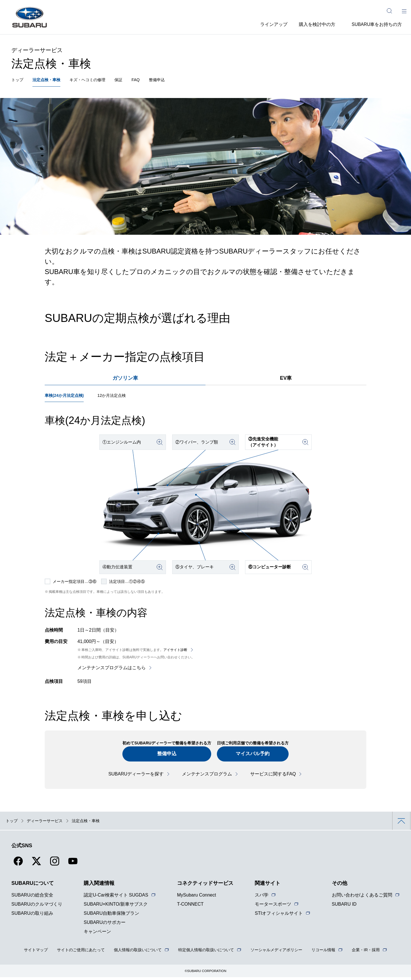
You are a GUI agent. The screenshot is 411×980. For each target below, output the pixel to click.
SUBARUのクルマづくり (37, 907)
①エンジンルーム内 (124, 444)
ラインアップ (268, 24)
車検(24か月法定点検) (67, 398)
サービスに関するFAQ (273, 777)
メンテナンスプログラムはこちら (112, 670)
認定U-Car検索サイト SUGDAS (116, 898)
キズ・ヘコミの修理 (96, 80)
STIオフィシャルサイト (279, 916)
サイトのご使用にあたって (81, 953)
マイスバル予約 (255, 756)
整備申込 (171, 80)
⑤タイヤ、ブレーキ (196, 569)
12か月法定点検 (119, 398)
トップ (18, 80)
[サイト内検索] (389, 11)
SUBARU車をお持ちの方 (377, 24)
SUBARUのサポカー (105, 925)
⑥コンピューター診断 (272, 569)
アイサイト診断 (175, 652)
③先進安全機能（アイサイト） (265, 444)
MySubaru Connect (197, 898)
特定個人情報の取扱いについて (206, 953)
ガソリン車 (125, 379)
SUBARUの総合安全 (32, 898)
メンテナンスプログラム (207, 777)
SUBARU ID (344, 907)
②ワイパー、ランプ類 (199, 444)
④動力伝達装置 (119, 569)
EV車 (286, 379)
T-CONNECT (190, 907)
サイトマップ (36, 953)
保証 (130, 80)
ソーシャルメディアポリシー (276, 953)
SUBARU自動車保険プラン (111, 916)
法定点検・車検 (50, 80)
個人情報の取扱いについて (138, 953)
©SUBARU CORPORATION (206, 974)
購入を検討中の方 (315, 24)
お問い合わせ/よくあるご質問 (362, 898)
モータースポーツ (273, 907)
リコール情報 (323, 953)
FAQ (148, 80)
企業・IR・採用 (366, 953)
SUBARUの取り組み (32, 916)
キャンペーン (97, 934)
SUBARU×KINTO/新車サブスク (116, 907)
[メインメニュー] (404, 11)
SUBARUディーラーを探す (136, 777)
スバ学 (262, 898)
